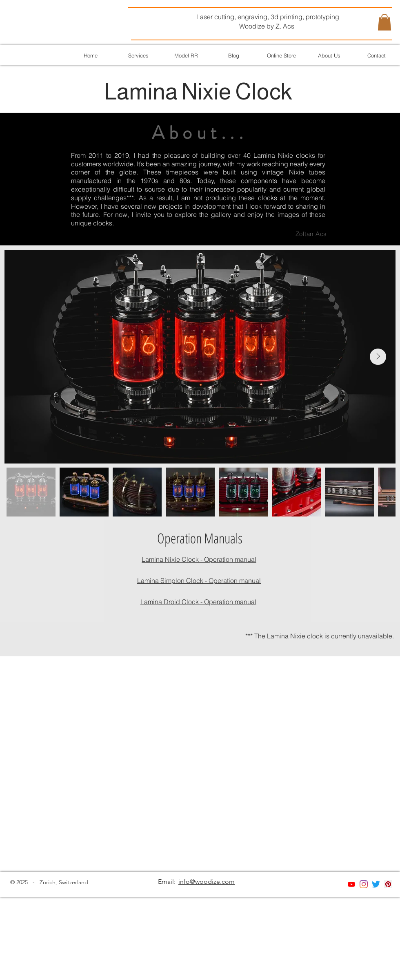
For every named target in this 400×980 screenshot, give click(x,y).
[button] (384, 22)
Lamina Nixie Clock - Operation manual (199, 559)
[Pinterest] (388, 884)
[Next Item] (378, 357)
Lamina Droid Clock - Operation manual (198, 602)
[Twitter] (376, 884)
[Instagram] (364, 884)
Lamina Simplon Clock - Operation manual (199, 580)
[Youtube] (351, 884)
